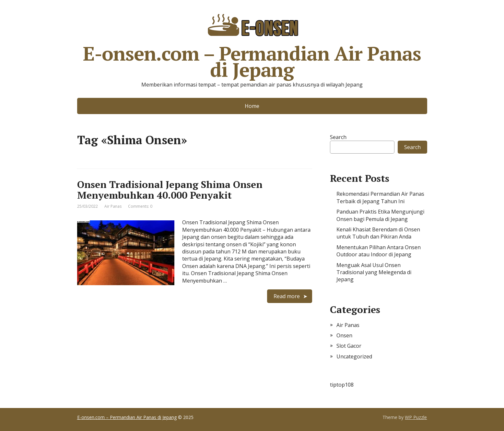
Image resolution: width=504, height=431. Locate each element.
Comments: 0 (140, 206)
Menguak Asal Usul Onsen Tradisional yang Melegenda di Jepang (374, 272)
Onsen (344, 335)
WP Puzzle (416, 417)
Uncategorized (354, 356)
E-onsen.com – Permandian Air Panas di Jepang (252, 44)
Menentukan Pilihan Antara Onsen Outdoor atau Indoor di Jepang (379, 251)
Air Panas (113, 206)
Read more (287, 296)
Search (338, 137)
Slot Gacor (349, 346)
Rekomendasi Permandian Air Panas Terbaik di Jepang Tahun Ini (380, 197)
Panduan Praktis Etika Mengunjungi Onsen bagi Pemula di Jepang (380, 215)
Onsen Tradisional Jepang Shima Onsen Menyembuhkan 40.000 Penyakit (170, 190)
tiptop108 (342, 385)
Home (252, 106)
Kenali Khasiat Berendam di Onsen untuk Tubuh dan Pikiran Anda (378, 233)
